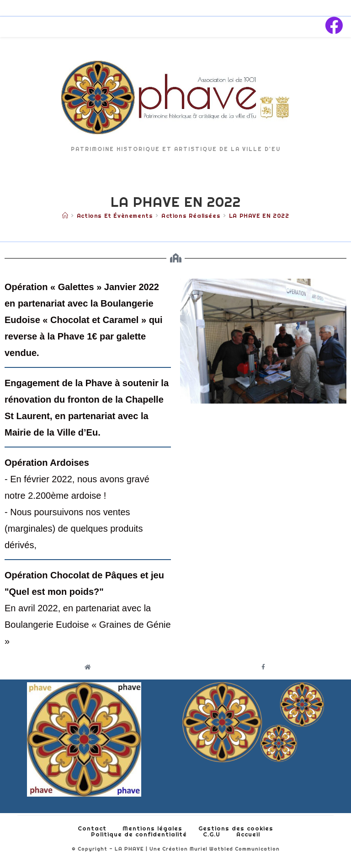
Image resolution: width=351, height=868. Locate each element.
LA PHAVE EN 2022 (259, 216)
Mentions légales (152, 828)
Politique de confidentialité (139, 834)
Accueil (248, 834)
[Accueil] (65, 216)
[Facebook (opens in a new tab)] (334, 26)
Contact (92, 828)
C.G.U (212, 834)
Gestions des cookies (236, 828)
